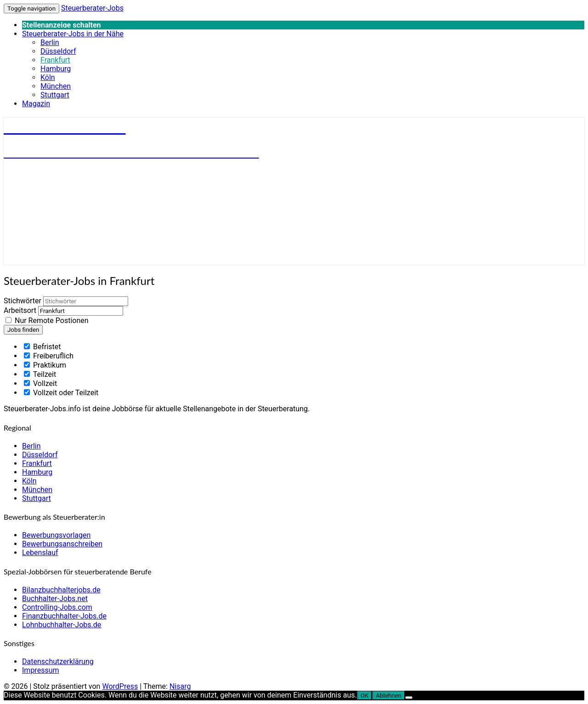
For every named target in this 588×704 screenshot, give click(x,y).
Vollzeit (40, 383)
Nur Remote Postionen (52, 321)
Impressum (41, 670)
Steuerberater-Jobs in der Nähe (73, 34)
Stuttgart (55, 95)
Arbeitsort (20, 310)
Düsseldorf (58, 51)
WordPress (120, 686)
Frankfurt (55, 60)
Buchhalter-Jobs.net (55, 599)
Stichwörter (23, 301)
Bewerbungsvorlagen (56, 535)
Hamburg (56, 69)
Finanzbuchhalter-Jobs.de (64, 616)
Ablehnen (389, 695)
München (56, 86)
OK (365, 695)
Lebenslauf (40, 553)
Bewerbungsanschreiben (62, 544)
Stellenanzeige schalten (62, 25)
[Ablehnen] (409, 698)
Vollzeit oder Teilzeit (61, 393)
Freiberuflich (49, 356)
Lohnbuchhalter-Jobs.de (62, 625)
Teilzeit (40, 374)
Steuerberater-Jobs (92, 8)
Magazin (36, 104)
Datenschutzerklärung (58, 661)
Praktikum (45, 365)
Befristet (42, 347)
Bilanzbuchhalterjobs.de (61, 590)
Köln (48, 77)
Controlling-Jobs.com (57, 607)
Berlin (50, 43)
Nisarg (180, 686)
